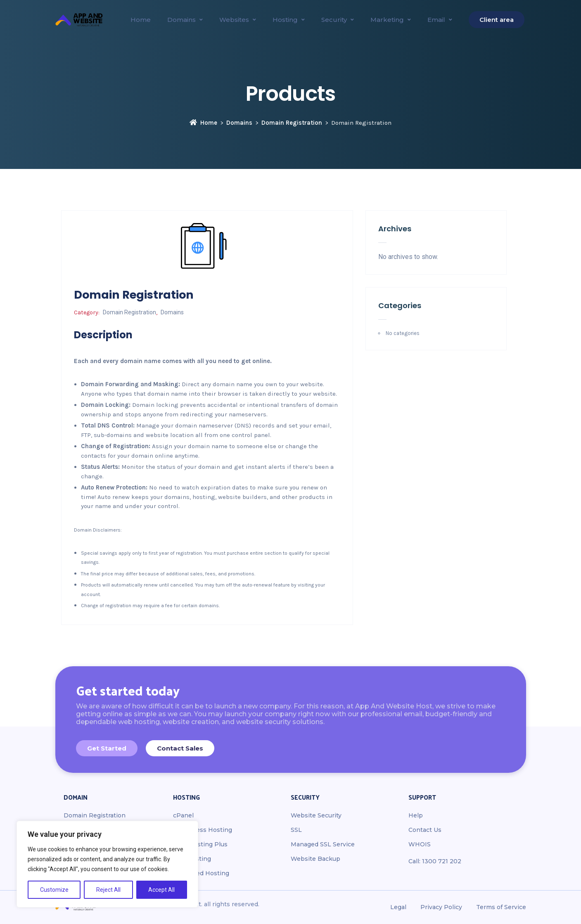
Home (203, 123)
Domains (239, 123)
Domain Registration (292, 123)
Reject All (108, 890)
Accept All (161, 890)
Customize (54, 890)
